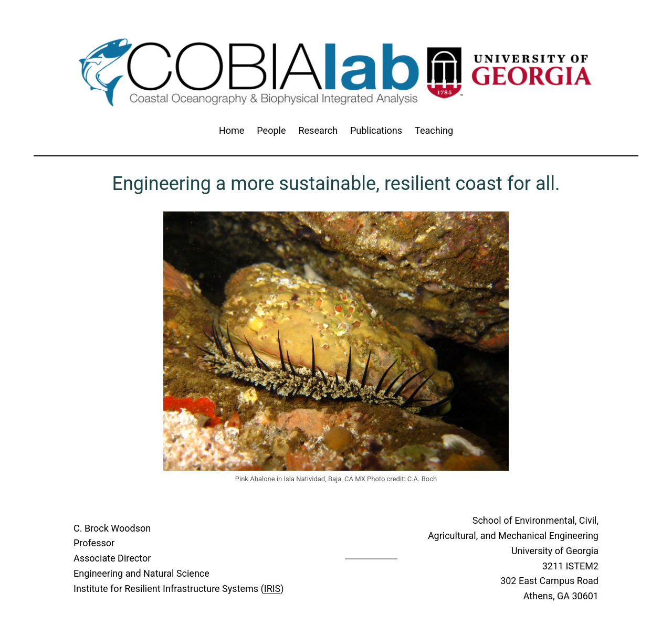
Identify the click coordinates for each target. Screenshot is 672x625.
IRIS (272, 589)
